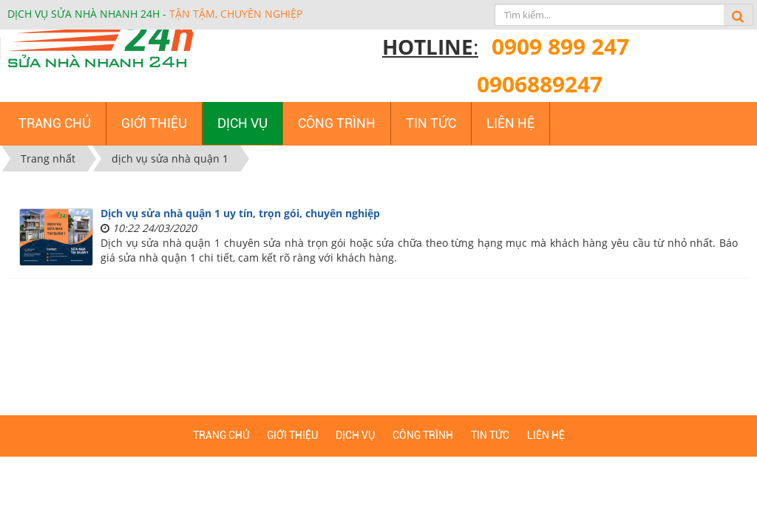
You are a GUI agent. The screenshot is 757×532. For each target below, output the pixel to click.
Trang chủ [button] (55, 123)
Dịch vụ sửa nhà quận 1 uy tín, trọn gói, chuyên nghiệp (240, 213)
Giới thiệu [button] (154, 123)
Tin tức (490, 435)
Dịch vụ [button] (242, 123)
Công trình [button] (337, 123)
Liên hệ (546, 435)
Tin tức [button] (431, 123)
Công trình (423, 435)
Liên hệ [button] (510, 123)
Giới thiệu (292, 435)
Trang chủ (221, 435)
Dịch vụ (355, 435)
